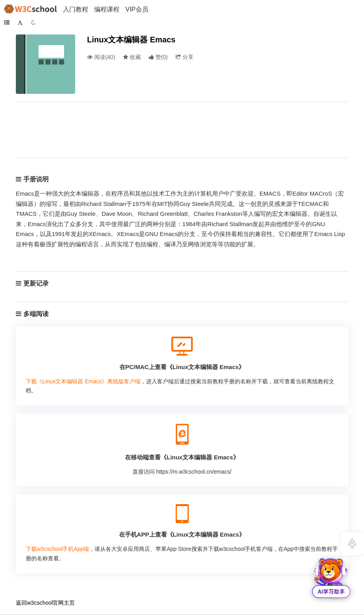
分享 (185, 57)
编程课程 (107, 9)
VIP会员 (137, 9)
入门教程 (76, 9)
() (158, 57)
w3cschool (40, 603)
